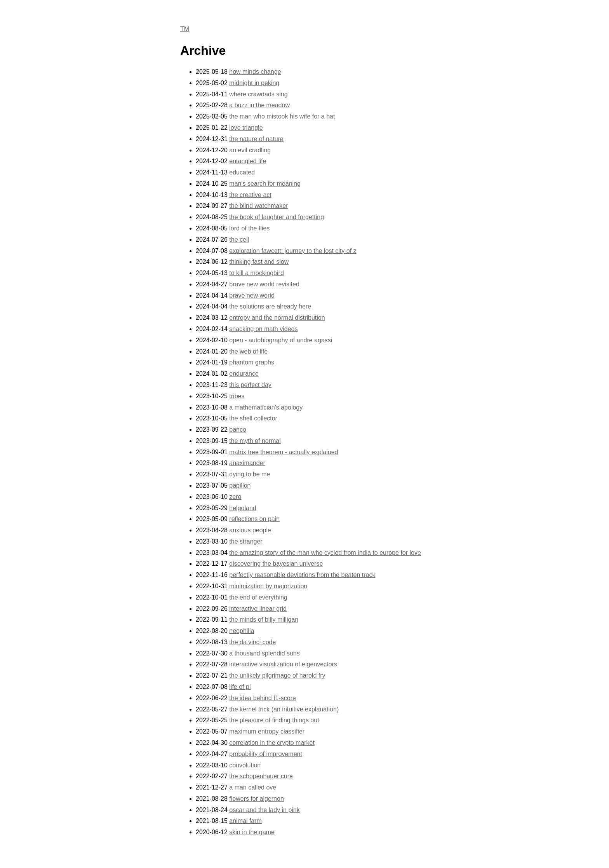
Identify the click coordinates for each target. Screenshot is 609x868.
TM (185, 29)
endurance (244, 374)
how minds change (255, 72)
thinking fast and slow (259, 262)
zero (235, 497)
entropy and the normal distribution (277, 318)
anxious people (250, 530)
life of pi (240, 687)
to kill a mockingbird (257, 273)
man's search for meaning (265, 184)
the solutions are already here (270, 306)
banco (238, 430)
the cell (239, 240)
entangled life (248, 161)
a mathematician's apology (266, 407)
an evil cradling (250, 150)
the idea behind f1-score (263, 698)
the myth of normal (255, 441)
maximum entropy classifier (267, 731)
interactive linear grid (258, 609)
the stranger (246, 541)
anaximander (247, 463)
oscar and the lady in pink (264, 810)
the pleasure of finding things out (274, 720)
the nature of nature (256, 139)
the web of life (248, 351)
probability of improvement (266, 754)
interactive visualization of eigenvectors (283, 664)
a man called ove (253, 787)
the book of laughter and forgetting (277, 217)
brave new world (252, 295)
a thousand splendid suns (264, 653)
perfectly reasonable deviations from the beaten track (302, 575)
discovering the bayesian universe (276, 564)
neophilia (242, 631)
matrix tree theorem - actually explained (284, 452)
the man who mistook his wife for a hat (282, 116)
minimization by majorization (268, 586)
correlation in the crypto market (272, 743)
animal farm (245, 821)
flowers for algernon (257, 799)
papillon (240, 485)
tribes (237, 396)
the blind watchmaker (258, 206)
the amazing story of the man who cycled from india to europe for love (325, 553)
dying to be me (250, 474)
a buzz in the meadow (259, 105)
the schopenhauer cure (261, 776)
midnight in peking (254, 83)
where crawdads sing (258, 94)
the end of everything (258, 597)
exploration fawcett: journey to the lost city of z (293, 251)
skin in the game (252, 832)
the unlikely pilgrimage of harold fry (277, 675)
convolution (245, 765)
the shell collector (253, 418)
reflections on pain (254, 519)
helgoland (243, 508)
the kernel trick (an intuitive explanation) (284, 709)
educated (242, 172)
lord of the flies (249, 228)
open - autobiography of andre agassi (281, 340)
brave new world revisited (264, 284)
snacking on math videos (263, 329)
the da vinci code (252, 642)
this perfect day (250, 385)
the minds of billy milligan (264, 620)
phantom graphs (252, 362)
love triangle (246, 128)
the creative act (250, 195)
